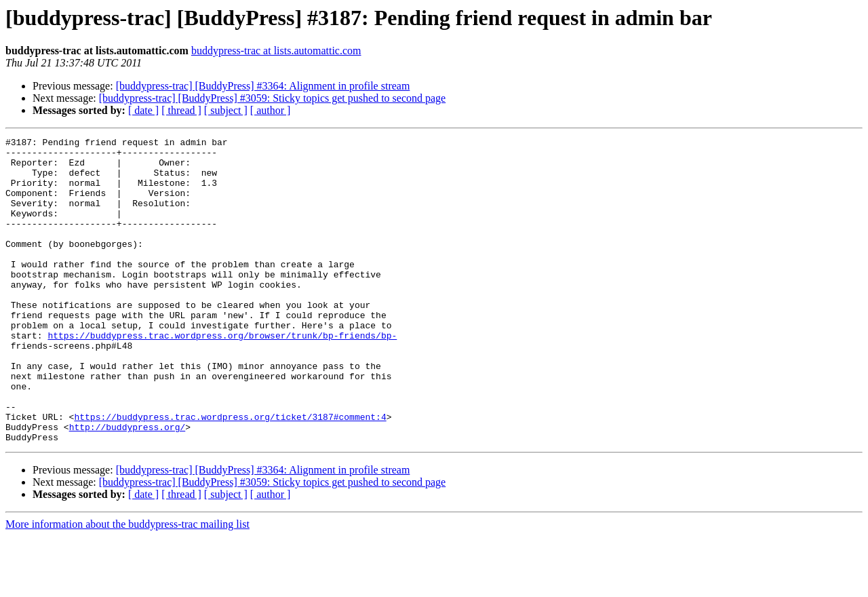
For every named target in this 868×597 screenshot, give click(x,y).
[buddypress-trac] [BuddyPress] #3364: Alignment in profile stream (263, 86)
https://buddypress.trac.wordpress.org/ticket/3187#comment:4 (230, 474)
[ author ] (271, 110)
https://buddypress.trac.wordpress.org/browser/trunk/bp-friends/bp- (222, 376)
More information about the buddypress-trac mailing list (127, 585)
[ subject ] (226, 110)
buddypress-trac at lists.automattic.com (276, 51)
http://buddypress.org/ (127, 486)
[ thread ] (181, 110)
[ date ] (143, 110)
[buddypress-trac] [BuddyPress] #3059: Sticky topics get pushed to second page (272, 98)
